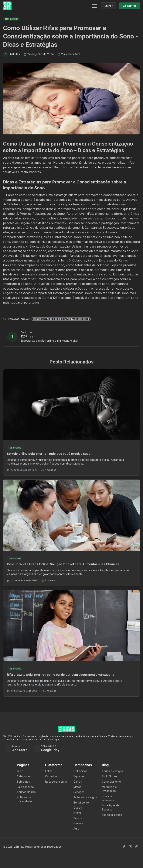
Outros (78, 808)
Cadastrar (51, 776)
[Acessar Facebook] (124, 847)
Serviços (79, 792)
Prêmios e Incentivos (108, 798)
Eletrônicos (80, 771)
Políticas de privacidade (24, 799)
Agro (77, 829)
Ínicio (20, 771)
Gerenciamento (111, 782)
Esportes (79, 776)
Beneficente (81, 802)
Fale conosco (25, 787)
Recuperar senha (56, 782)
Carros (78, 782)
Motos (77, 787)
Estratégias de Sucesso (111, 807)
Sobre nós (23, 782)
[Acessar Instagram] (137, 847)
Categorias (24, 776)
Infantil (77, 813)
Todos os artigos (112, 771)
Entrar (49, 771)
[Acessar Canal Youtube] (130, 847)
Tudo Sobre (109, 776)
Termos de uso (26, 792)
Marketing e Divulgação (109, 789)
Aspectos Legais (112, 815)
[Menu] (95, 6)
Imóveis (78, 823)
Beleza (78, 818)
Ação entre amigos (85, 797)
